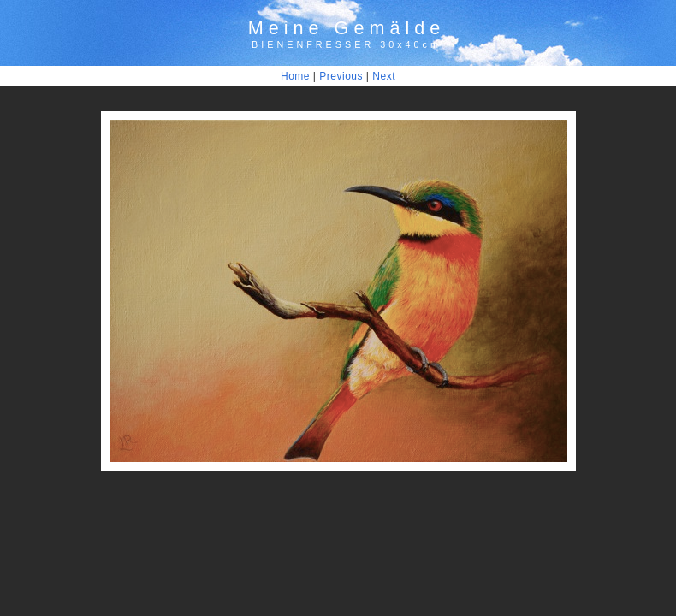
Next (384, 76)
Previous (341, 76)
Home (295, 76)
